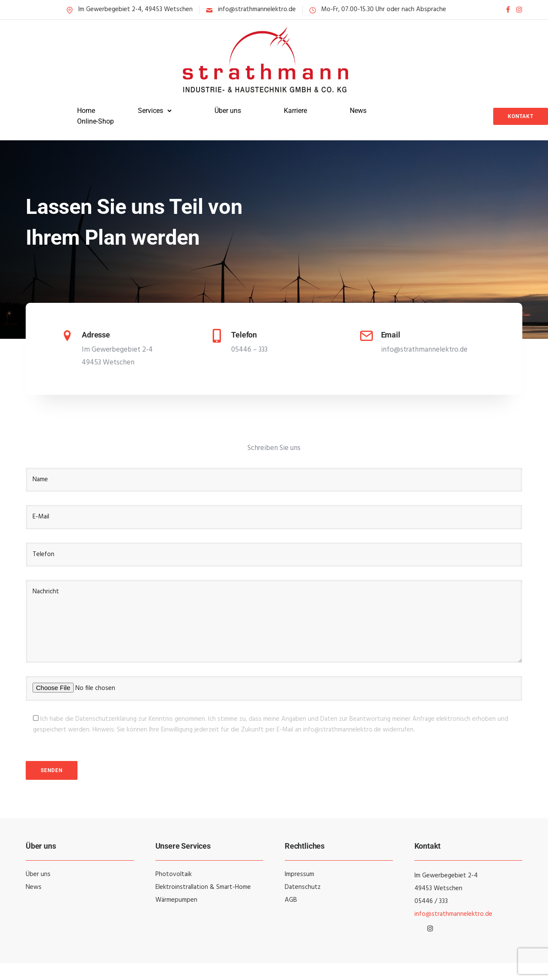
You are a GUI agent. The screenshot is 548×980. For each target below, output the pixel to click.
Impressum (299, 874)
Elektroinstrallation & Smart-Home (203, 887)
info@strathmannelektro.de (257, 9)
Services (150, 111)
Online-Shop (95, 121)
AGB (291, 900)
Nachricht (274, 621)
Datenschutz (303, 887)
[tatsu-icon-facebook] (508, 10)
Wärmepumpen (176, 900)
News (358, 111)
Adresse (96, 335)
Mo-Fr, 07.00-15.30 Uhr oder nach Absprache (384, 9)
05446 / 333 (431, 901)
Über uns (228, 111)
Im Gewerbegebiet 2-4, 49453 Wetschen (136, 9)
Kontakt (521, 116)
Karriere (295, 111)
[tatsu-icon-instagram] (519, 10)
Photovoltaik (174, 874)
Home (86, 111)
